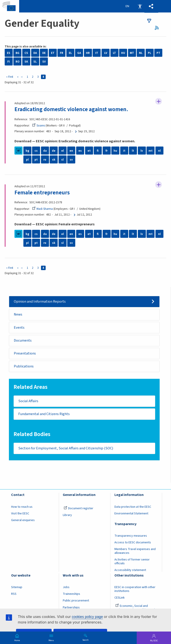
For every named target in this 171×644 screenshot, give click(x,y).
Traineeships (71, 594)
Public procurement (76, 601)
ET (53, 53)
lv (142, 151)
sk (54, 160)
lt (133, 151)
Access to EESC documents (133, 543)
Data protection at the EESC (133, 507)
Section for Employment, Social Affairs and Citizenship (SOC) (66, 448)
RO (17, 62)
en (71, 151)
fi (98, 151)
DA (35, 53)
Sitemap (17, 587)
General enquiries (23, 520)
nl (159, 151)
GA (79, 53)
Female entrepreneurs (42, 193)
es (80, 151)
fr (107, 151)
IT (97, 53)
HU (123, 53)
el (63, 151)
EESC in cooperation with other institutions (135, 589)
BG (17, 53)
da (45, 151)
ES (9, 53)
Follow (159, 101)
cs (36, 151)
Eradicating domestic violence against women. (72, 109)
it (124, 151)
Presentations (25, 354)
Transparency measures (131, 536)
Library (67, 515)
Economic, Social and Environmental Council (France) (135, 608)
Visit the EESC (20, 514)
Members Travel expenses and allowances (135, 551)
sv (71, 160)
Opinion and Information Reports (40, 302)
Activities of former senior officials (132, 562)
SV (44, 62)
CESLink (120, 598)
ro (45, 160)
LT (114, 53)
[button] (151, 6)
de (54, 151)
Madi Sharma (42, 209)
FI (9, 62)
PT (158, 53)
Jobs (66, 587)
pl (27, 160)
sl (62, 160)
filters (149, 21)
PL (150, 53)
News (18, 315)
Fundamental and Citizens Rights (44, 414)
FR (62, 53)
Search (85, 640)
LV (106, 53)
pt (36, 160)
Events (19, 328)
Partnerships (71, 607)
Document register (78, 509)
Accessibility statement (130, 570)
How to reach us (22, 507)
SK (26, 62)
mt (151, 151)
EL (70, 53)
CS (26, 53)
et (89, 151)
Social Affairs (28, 401)
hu (115, 151)
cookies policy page (87, 617)
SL (35, 62)
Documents (23, 340)
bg (27, 151)
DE (44, 53)
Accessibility (140, 6)
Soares (39, 125)
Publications (24, 367)
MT (132, 53)
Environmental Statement (131, 514)
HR (88, 53)
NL (141, 53)
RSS (158, 28)
